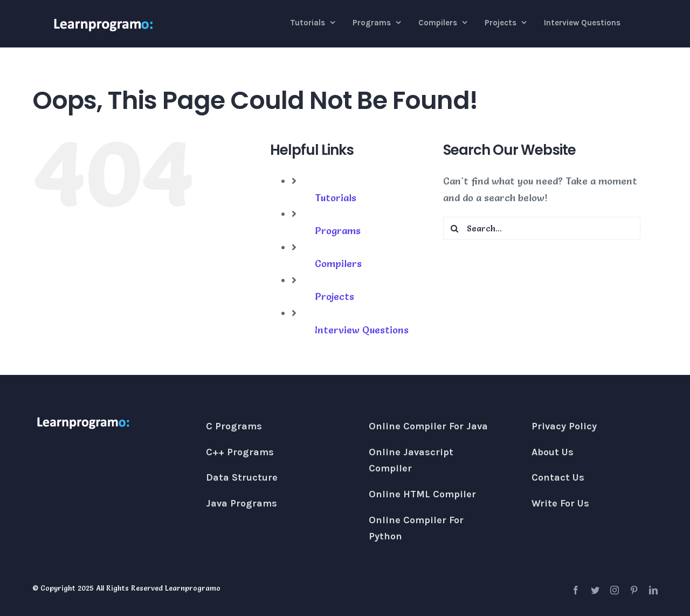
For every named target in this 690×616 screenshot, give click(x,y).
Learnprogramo (193, 588)
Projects (334, 296)
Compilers (338, 263)
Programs (338, 231)
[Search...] (542, 228)
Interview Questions (362, 330)
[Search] (455, 228)
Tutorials (336, 198)
